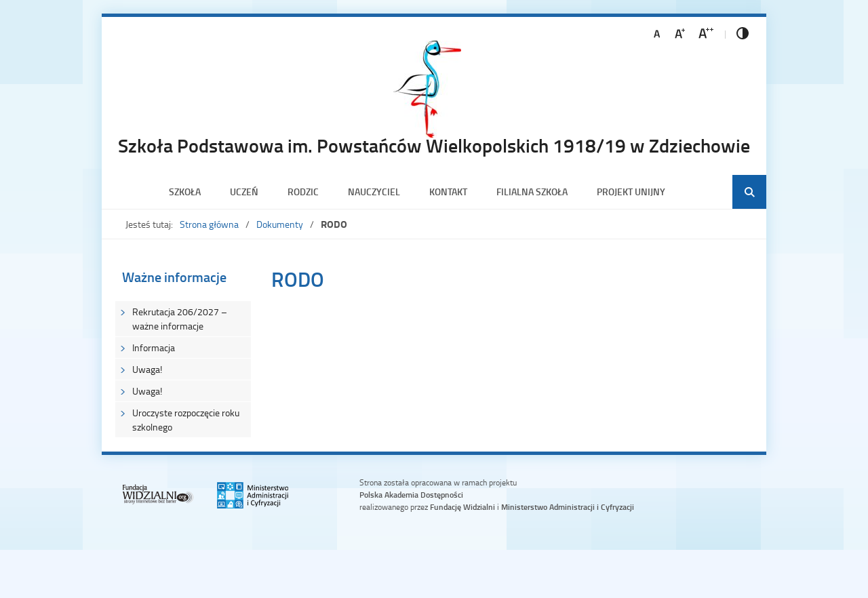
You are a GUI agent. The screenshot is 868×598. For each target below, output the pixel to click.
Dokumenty (280, 224)
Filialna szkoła (532, 192)
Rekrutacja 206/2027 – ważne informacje (180, 319)
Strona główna (209, 224)
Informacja (154, 347)
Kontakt (448, 192)
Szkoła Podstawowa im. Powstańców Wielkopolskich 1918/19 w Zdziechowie (434, 145)
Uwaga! (147, 369)
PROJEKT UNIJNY (631, 192)
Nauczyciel (374, 192)
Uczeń (244, 192)
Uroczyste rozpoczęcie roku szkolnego (186, 420)
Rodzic (303, 192)
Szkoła (185, 192)
